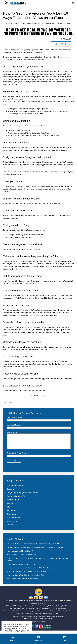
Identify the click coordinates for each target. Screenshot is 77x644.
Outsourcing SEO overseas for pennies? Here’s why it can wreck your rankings (35, 550)
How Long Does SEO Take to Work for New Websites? (26, 575)
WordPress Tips (13, 524)
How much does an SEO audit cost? (20, 554)
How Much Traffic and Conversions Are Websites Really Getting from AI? (33, 547)
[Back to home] (15, 3)
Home (5, 23)
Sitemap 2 (39, 624)
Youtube (10, 528)
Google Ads (11, 492)
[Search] (38, 402)
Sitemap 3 (43, 624)
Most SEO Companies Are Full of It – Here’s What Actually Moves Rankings (34, 571)
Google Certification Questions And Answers (23, 496)
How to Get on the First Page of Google (21, 567)
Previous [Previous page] (35, 395)
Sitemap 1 (34, 624)
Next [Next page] (43, 395)
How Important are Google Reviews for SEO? (23, 582)
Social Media (12, 517)
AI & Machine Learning (15, 489)
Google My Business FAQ (16, 499)
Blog (11, 23)
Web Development (14, 521)
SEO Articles (12, 514)
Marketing (11, 506)
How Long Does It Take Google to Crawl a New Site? (26, 578)
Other (9, 510)
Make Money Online (14, 503)
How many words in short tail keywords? (21, 558)
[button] (73, 3)
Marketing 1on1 (20, 609)
